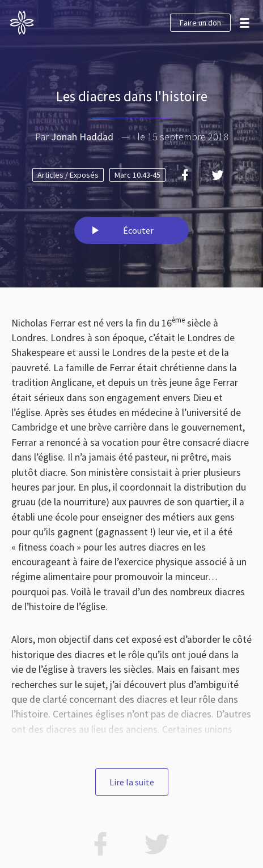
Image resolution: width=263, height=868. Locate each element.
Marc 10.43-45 (137, 175)
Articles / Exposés (68, 175)
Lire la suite (132, 782)
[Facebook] (185, 175)
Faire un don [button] (200, 23)
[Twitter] (218, 175)
